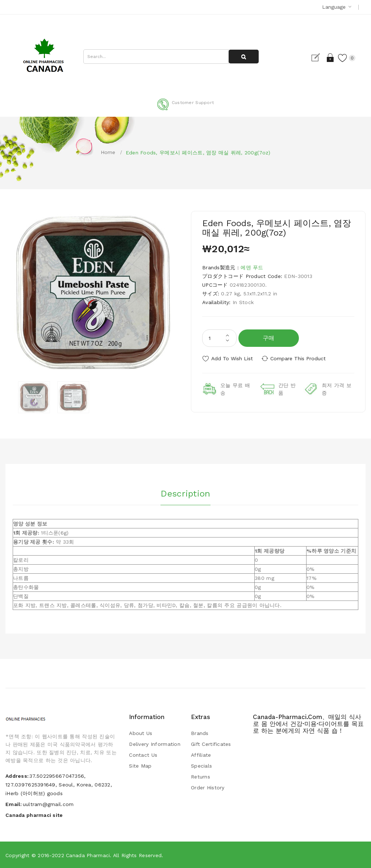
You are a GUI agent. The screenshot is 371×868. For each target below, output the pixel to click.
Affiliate (201, 755)
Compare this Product (300, 358)
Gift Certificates (211, 744)
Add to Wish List (232, 358)
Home (108, 152)
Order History (208, 788)
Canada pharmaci (88, 855)
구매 (269, 338)
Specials (201, 766)
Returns (201, 777)
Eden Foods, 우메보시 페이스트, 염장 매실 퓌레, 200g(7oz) (198, 153)
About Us (141, 733)
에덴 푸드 (252, 267)
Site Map (140, 766)
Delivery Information (155, 744)
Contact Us (143, 755)
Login (329, 58)
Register (316, 58)
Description (185, 493)
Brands (200, 733)
